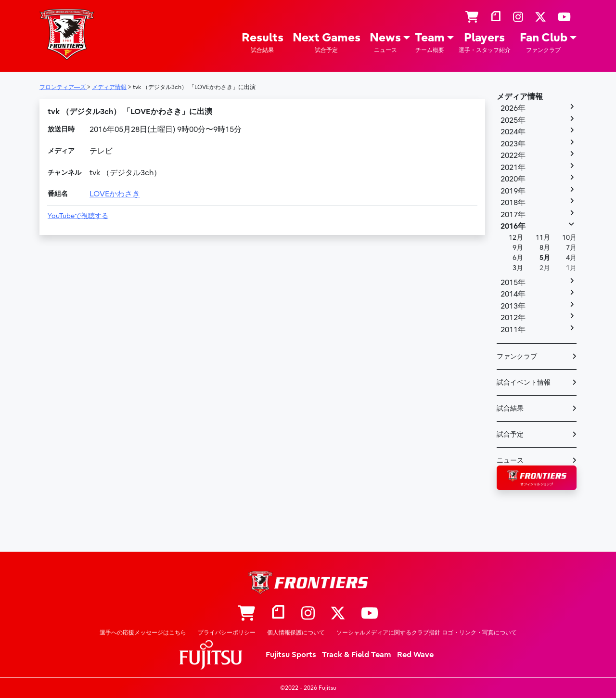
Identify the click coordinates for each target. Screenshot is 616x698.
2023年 (513, 144)
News (385, 43)
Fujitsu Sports (291, 655)
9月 (518, 248)
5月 (545, 258)
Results (263, 43)
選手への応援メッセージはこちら (143, 633)
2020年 (513, 179)
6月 (518, 258)
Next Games (327, 43)
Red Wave (415, 655)
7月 (571, 248)
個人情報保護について (296, 633)
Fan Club (544, 43)
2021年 (513, 168)
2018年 (513, 203)
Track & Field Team (357, 655)
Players (485, 43)
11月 (543, 238)
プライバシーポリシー (227, 633)
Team (430, 43)
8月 (545, 248)
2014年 (513, 294)
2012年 (513, 318)
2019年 (513, 191)
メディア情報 (520, 97)
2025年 (513, 120)
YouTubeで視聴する (78, 216)
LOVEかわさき (115, 194)
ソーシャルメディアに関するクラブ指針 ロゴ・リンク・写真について (427, 633)
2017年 (513, 215)
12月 (516, 238)
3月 (518, 268)
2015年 (513, 283)
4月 (571, 258)
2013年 (513, 306)
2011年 (513, 330)
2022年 (513, 155)
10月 (569, 238)
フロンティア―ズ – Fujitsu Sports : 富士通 (67, 34)
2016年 (513, 226)
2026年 (513, 108)
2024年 (513, 132)
